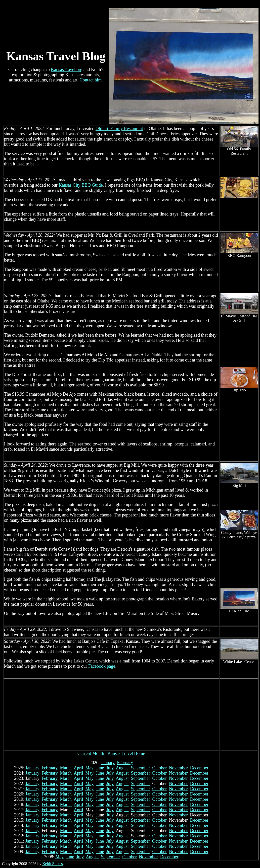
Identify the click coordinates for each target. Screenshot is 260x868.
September (140, 768)
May (89, 768)
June (100, 768)
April (78, 768)
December (199, 768)
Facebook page (102, 666)
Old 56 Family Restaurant (119, 129)
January (108, 763)
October (159, 768)
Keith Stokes (52, 864)
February (125, 763)
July (110, 768)
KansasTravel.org (67, 70)
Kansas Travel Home (126, 753)
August (122, 768)
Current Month (91, 753)
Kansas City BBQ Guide (81, 185)
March (66, 768)
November (178, 768)
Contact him (91, 80)
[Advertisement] (111, 715)
